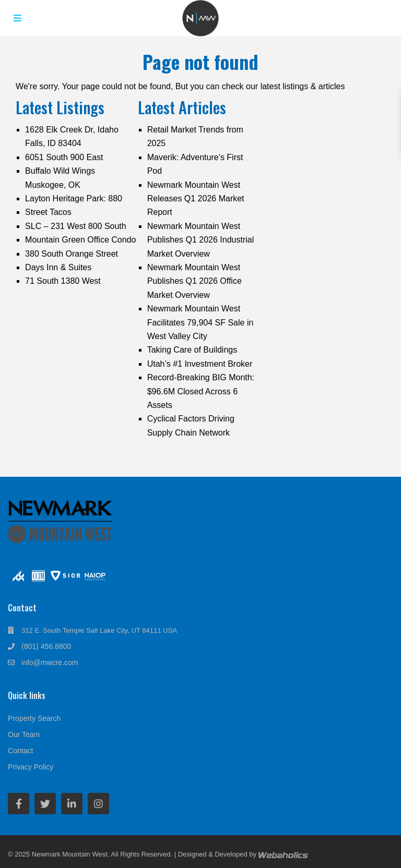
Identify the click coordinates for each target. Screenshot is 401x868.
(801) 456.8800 (46, 646)
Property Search (34, 718)
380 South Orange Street (72, 254)
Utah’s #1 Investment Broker (200, 364)
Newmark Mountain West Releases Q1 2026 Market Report (196, 199)
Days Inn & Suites (58, 267)
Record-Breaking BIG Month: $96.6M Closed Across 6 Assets (201, 391)
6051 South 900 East (64, 157)
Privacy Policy (31, 767)
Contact (20, 751)
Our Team (24, 734)
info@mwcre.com (50, 662)
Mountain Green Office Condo (80, 240)
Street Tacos (48, 212)
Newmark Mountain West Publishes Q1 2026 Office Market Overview (194, 281)
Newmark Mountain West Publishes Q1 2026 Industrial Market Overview (201, 240)
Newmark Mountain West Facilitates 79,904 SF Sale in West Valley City (200, 322)
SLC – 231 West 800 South (76, 226)
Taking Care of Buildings (192, 350)
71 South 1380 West (63, 281)
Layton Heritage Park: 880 (74, 198)
